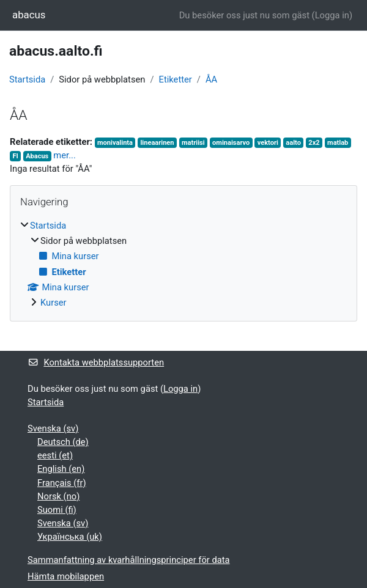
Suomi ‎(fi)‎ (57, 510)
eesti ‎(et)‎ (55, 455)
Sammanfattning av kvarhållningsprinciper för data (129, 560)
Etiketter (176, 79)
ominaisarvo (231, 143)
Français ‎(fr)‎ (62, 483)
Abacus (37, 156)
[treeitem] (183, 264)
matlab (338, 143)
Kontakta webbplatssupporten (96, 362)
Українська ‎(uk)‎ (70, 537)
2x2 (314, 143)
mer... (64, 155)
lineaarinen (157, 143)
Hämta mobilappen (66, 576)
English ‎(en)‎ (61, 469)
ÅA (211, 79)
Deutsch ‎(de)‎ (63, 442)
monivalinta (115, 143)
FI (15, 156)
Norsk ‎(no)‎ (58, 496)
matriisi (193, 143)
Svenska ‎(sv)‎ (53, 428)
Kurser (54, 303)
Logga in (332, 15)
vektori (268, 143)
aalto (293, 143)
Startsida (27, 79)
